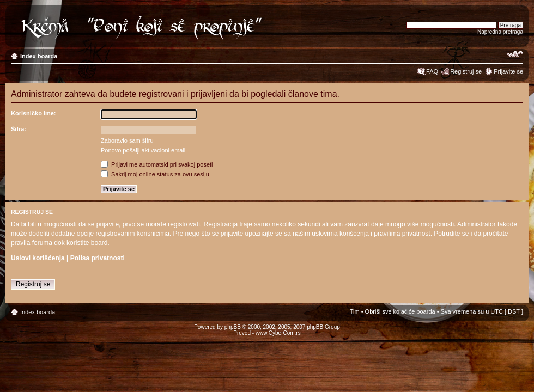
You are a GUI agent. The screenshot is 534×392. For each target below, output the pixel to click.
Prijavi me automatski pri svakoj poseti (157, 164)
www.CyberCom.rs (278, 333)
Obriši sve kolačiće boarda (400, 311)
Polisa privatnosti (98, 258)
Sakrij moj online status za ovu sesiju (155, 174)
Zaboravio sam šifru (127, 140)
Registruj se (466, 71)
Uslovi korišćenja (38, 258)
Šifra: (19, 129)
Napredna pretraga (500, 32)
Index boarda (39, 56)
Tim (355, 311)
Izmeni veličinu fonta (515, 54)
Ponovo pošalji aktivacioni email (143, 150)
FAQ (432, 71)
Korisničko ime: (34, 113)
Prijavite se (508, 71)
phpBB (233, 327)
